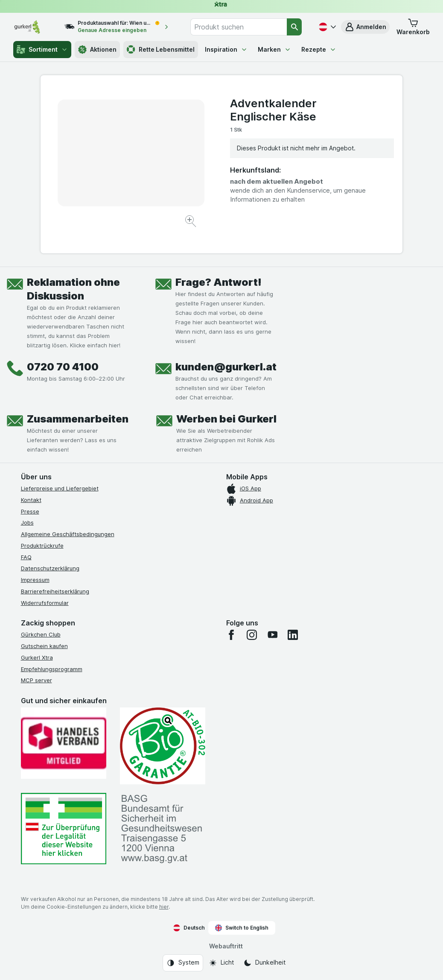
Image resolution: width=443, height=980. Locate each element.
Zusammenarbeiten (78, 419)
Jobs (27, 522)
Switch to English (242, 928)
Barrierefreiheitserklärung (55, 591)
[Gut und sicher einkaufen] (163, 746)
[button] (365, 27)
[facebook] (231, 635)
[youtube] (272, 635)
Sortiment (42, 50)
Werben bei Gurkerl (226, 419)
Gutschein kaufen (44, 646)
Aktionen (97, 50)
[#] (64, 829)
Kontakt (31, 500)
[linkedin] (293, 635)
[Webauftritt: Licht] (221, 963)
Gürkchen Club (41, 634)
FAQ (26, 557)
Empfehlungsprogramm (52, 669)
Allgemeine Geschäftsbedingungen (68, 534)
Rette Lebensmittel (161, 50)
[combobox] (239, 27)
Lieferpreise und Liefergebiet (60, 488)
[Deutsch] (326, 27)
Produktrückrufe (42, 546)
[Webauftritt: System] (183, 963)
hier (164, 907)
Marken (274, 49)
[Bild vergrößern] (191, 222)
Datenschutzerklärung (50, 568)
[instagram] (252, 635)
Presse (30, 511)
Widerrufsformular (45, 603)
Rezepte (319, 49)
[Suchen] (294, 27)
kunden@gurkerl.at (226, 367)
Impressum (35, 580)
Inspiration (226, 49)
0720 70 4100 (63, 367)
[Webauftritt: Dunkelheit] (264, 963)
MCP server (36, 680)
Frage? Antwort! (219, 282)
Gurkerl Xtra (37, 657)
